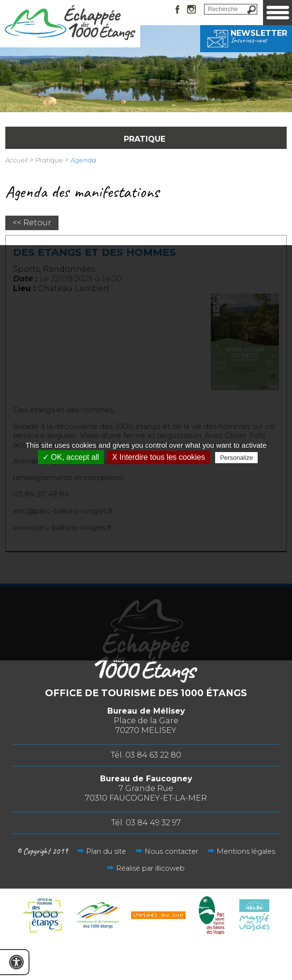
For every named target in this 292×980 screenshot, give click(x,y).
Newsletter (246, 36)
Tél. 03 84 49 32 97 (146, 823)
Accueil (16, 160)
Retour (37, 223)
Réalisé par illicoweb (150, 868)
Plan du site (106, 851)
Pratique (49, 160)
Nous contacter (171, 851)
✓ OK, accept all (71, 457)
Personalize (236, 458)
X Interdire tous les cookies (159, 457)
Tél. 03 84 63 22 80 (146, 755)
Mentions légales (246, 851)
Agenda (83, 160)
